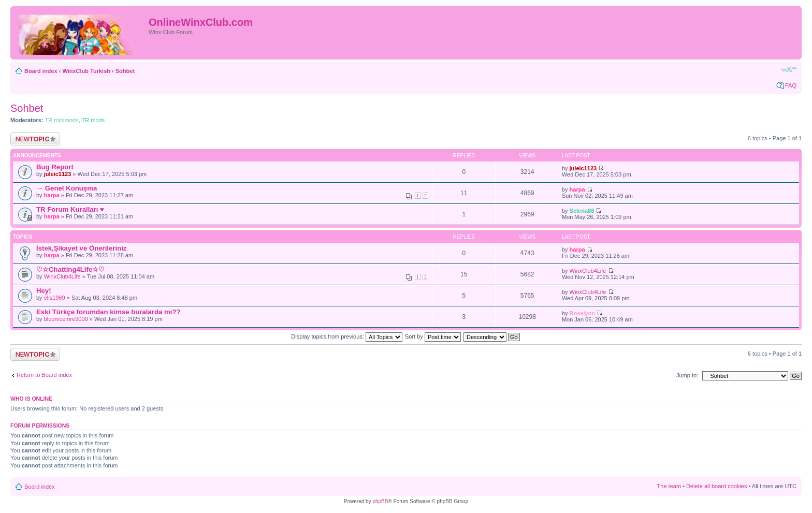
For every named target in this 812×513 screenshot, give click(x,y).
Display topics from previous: (347, 336)
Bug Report (55, 167)
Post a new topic (35, 139)
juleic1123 (58, 174)
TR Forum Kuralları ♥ (70, 209)
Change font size (789, 69)
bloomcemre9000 (66, 319)
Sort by (433, 336)
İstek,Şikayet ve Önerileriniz (81, 248)
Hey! (44, 291)
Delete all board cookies (716, 486)
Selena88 (582, 211)
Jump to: (687, 375)
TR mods (93, 120)
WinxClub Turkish (86, 71)
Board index (41, 71)
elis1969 (55, 298)
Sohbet (125, 71)
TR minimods (62, 120)
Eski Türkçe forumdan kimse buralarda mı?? (108, 312)
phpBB (380, 501)
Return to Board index (44, 375)
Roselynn (583, 313)
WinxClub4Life (62, 276)
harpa (52, 195)
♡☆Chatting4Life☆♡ (70, 269)
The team (669, 486)
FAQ (791, 85)
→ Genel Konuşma (67, 188)
